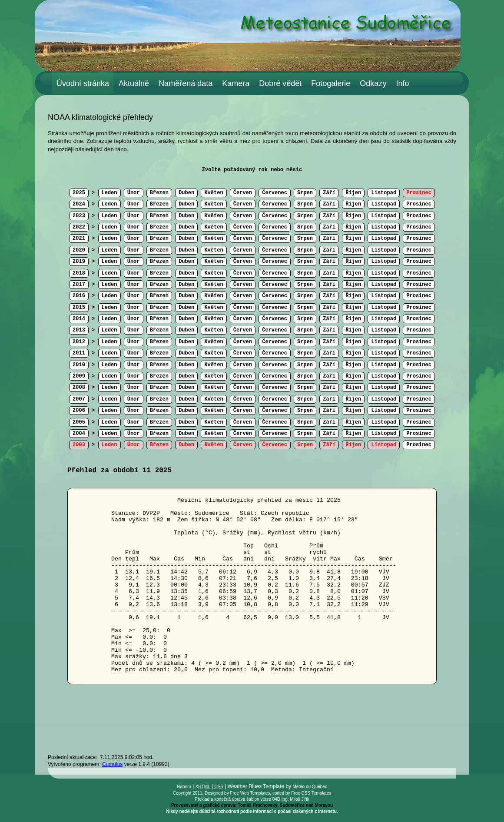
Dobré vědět (280, 83)
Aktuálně (134, 83)
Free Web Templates (250, 793)
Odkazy (373, 83)
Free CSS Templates (311, 793)
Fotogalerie (331, 83)
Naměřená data (186, 83)
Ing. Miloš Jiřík (295, 799)
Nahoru (184, 787)
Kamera (236, 83)
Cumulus (112, 764)
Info (402, 83)
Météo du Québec (310, 787)
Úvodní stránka (83, 83)
